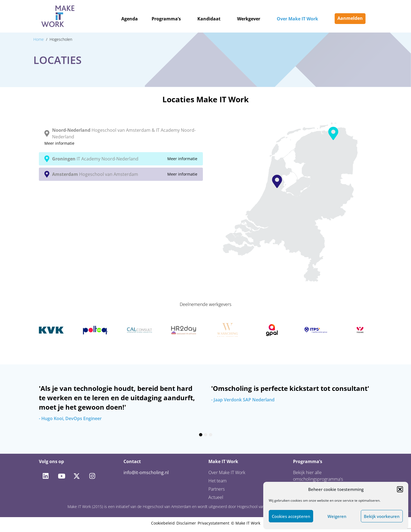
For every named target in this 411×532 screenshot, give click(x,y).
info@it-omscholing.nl (146, 472)
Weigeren (337, 516)
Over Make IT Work (297, 19)
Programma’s (166, 19)
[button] (400, 489)
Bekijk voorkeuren (382, 516)
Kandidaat (209, 19)
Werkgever (249, 19)
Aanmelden (350, 18)
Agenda (130, 19)
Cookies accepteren (291, 516)
